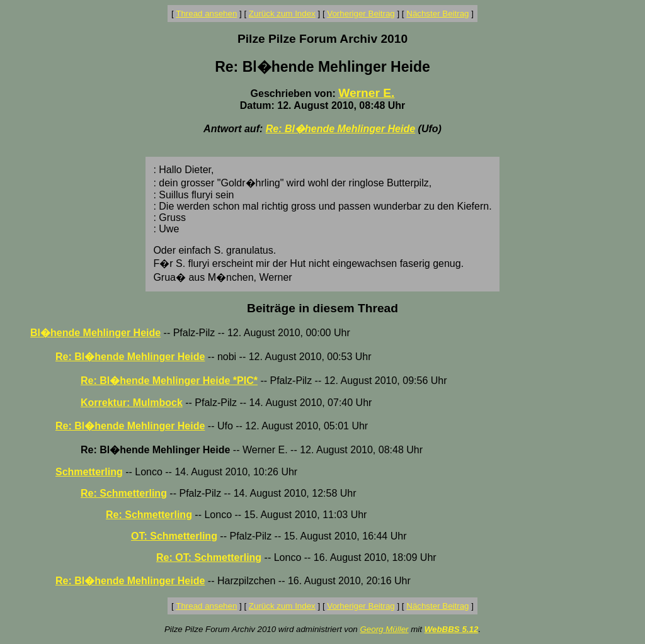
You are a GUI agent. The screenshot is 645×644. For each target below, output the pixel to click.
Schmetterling (89, 472)
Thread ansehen (206, 14)
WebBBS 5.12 (452, 629)
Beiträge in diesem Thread (322, 308)
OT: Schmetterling (174, 536)
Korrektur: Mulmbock (132, 403)
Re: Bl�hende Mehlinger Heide (340, 129)
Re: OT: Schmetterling (209, 557)
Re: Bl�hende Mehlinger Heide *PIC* (169, 381)
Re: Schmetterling (124, 493)
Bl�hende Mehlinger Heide (95, 333)
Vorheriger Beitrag (361, 14)
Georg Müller (384, 629)
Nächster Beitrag (437, 14)
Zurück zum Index (282, 14)
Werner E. (366, 93)
